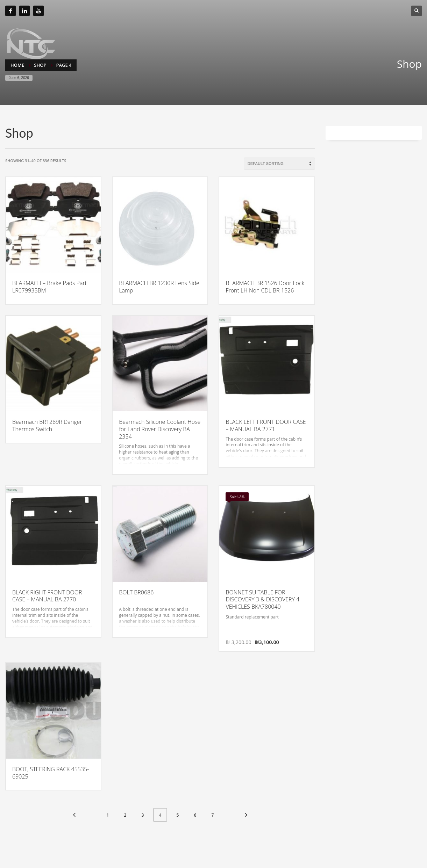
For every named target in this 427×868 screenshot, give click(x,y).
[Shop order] (279, 164)
